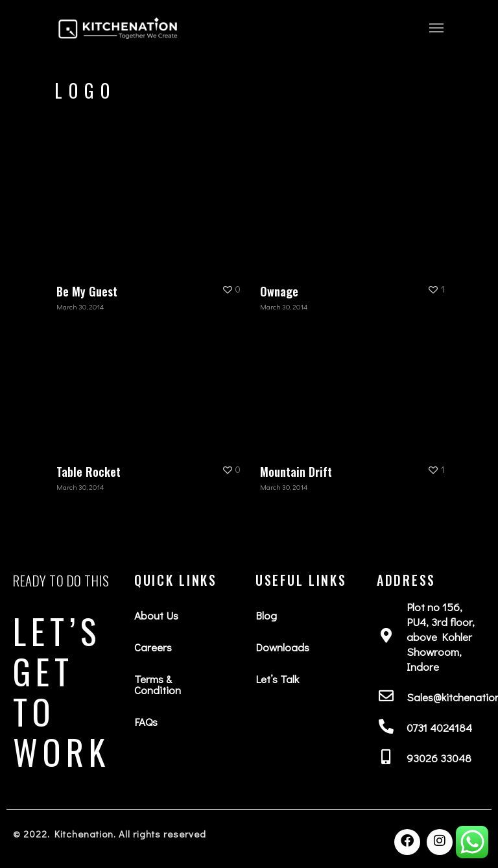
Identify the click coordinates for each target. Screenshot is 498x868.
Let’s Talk (277, 679)
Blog (266, 615)
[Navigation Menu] (436, 27)
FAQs (146, 722)
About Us (156, 615)
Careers (153, 647)
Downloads (282, 647)
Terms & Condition (158, 684)
